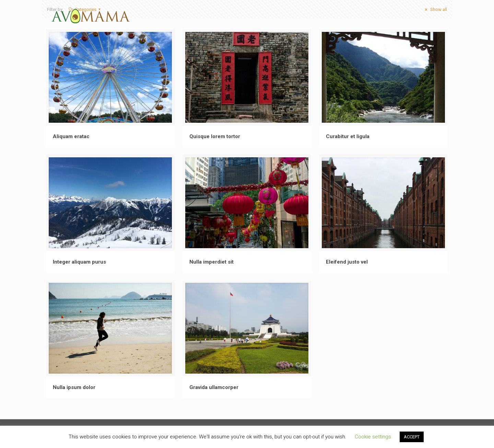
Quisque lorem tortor (215, 136)
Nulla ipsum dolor (74, 387)
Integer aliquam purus (79, 262)
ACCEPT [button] (412, 437)
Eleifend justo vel (347, 262)
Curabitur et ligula (348, 136)
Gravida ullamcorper (214, 387)
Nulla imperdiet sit (211, 262)
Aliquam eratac (71, 136)
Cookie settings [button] (373, 437)
